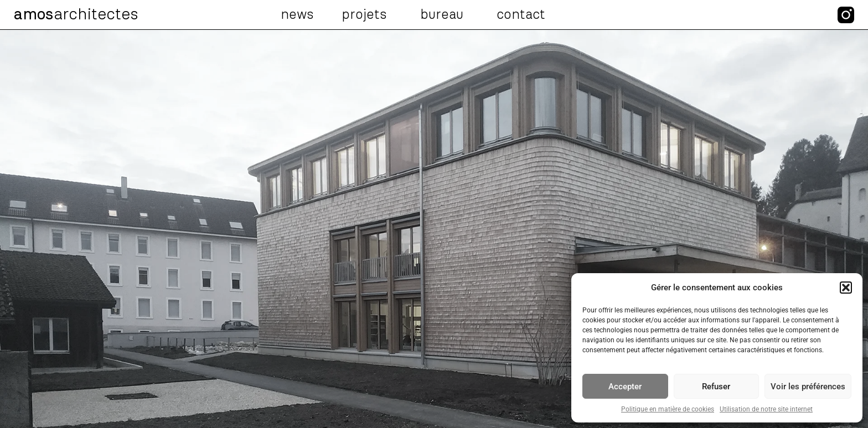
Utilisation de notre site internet (766, 409)
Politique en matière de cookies (668, 409)
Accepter (625, 387)
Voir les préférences (808, 387)
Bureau (445, 15)
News (297, 15)
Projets (367, 15)
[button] (846, 288)
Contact (521, 15)
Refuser (716, 387)
